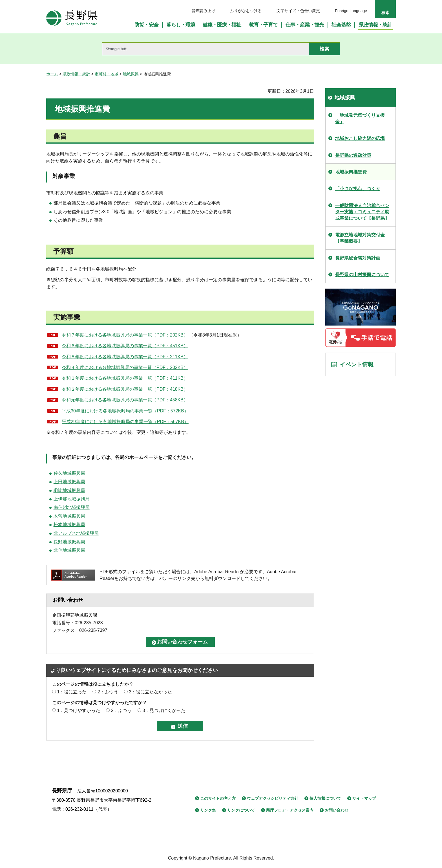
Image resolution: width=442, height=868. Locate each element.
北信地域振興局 (69, 550)
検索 (385, 13)
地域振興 (131, 74)
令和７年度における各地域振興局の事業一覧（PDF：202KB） (125, 335)
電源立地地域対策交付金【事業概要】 (360, 238)
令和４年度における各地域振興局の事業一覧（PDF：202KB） (125, 367)
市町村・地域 (107, 74)
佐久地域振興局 (69, 473)
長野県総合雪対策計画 (358, 258)
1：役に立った (72, 692)
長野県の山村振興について (362, 275)
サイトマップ (364, 798)
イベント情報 (357, 364)
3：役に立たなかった (150, 692)
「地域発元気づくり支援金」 (360, 118)
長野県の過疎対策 (353, 155)
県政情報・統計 (76, 74)
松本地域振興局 (69, 525)
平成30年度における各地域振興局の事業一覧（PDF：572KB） (125, 411)
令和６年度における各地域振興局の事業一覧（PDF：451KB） (125, 346)
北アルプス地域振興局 (76, 533)
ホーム (52, 74)
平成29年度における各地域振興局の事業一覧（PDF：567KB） (125, 422)
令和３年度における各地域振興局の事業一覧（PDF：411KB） (125, 378)
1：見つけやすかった (79, 710)
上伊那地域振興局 (72, 499)
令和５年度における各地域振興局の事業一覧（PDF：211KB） (125, 357)
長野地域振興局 (69, 542)
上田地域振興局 (69, 482)
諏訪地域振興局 (69, 490)
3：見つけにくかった (164, 710)
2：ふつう (108, 692)
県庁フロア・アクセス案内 (290, 810)
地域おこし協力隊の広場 (360, 138)
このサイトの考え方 (218, 798)
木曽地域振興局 (69, 516)
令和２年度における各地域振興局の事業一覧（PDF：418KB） (125, 389)
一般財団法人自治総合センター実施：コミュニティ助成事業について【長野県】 (362, 212)
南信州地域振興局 (72, 507)
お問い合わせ (337, 810)
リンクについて (241, 810)
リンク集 (208, 810)
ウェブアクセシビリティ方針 (273, 798)
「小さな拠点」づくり (358, 189)
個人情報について (325, 798)
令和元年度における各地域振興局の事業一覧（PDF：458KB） (125, 400)
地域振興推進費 (351, 172)
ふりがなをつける (246, 11)
